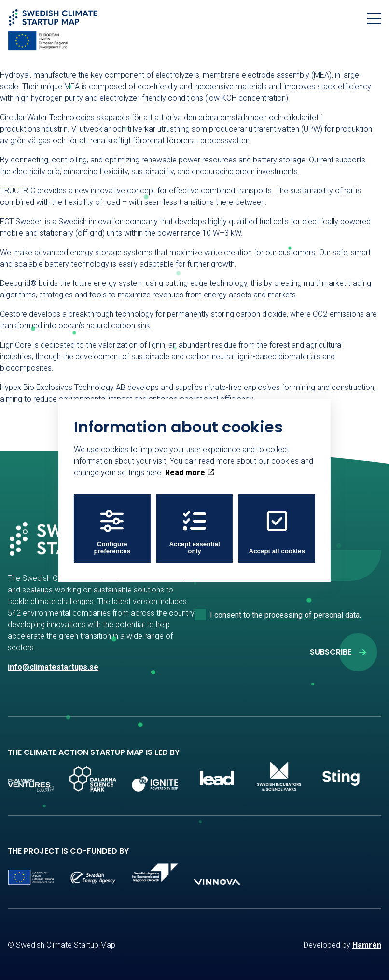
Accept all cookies (277, 532)
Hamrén (367, 945)
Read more (189, 473)
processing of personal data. (313, 615)
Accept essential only (194, 532)
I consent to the (285, 615)
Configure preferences (112, 532)
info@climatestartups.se (53, 667)
